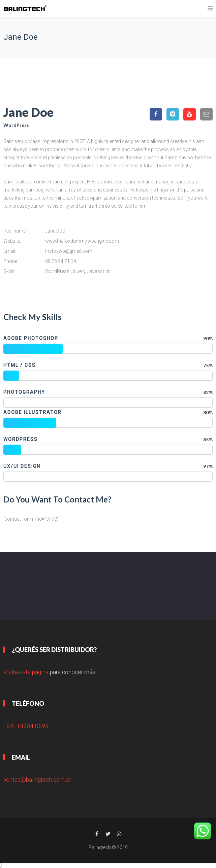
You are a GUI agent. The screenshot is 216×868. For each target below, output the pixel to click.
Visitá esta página (26, 672)
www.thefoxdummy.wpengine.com (82, 241)
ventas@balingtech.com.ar (37, 780)
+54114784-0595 (26, 726)
